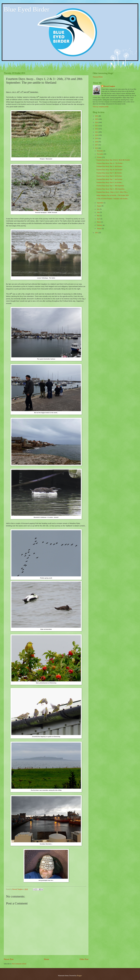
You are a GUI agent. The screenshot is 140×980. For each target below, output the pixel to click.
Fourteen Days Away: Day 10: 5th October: (109, 170)
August (99, 206)
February (100, 225)
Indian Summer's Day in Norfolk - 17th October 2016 (113, 195)
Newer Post (9, 959)
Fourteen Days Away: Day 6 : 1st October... (110, 182)
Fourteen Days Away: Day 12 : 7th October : (110, 163)
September (100, 203)
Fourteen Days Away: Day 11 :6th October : (110, 166)
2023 (97, 126)
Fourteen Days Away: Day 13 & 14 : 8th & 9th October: (113, 160)
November (100, 154)
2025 (97, 119)
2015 (97, 233)
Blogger (79, 976)
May (98, 216)
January (99, 229)
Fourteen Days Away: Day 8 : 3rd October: (109, 176)
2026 (97, 116)
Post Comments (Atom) (19, 964)
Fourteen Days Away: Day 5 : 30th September (110, 186)
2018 (97, 142)
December (100, 151)
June (98, 212)
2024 (97, 122)
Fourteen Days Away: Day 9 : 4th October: (109, 173)
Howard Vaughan (109, 86)
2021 (97, 132)
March (99, 222)
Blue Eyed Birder (27, 9)
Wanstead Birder (98, 77)
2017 (97, 145)
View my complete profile (101, 107)
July (98, 209)
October (100, 157)
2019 (97, 139)
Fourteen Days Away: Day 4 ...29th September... (111, 189)
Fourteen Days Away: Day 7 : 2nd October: (109, 179)
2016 (97, 148)
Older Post (84, 959)
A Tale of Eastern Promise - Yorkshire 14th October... (112, 199)
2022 (97, 129)
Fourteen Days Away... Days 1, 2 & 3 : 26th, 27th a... (112, 192)
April (99, 219)
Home (47, 959)
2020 (97, 135)
